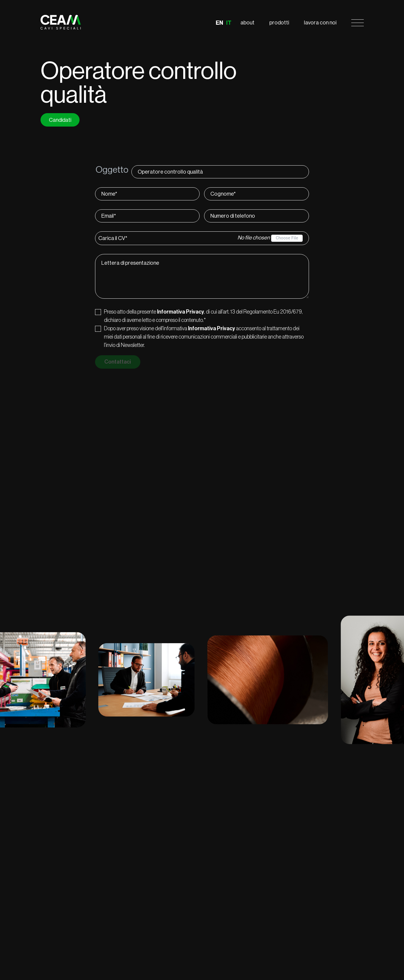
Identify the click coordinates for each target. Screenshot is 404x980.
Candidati (60, 120)
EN (219, 23)
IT (229, 23)
